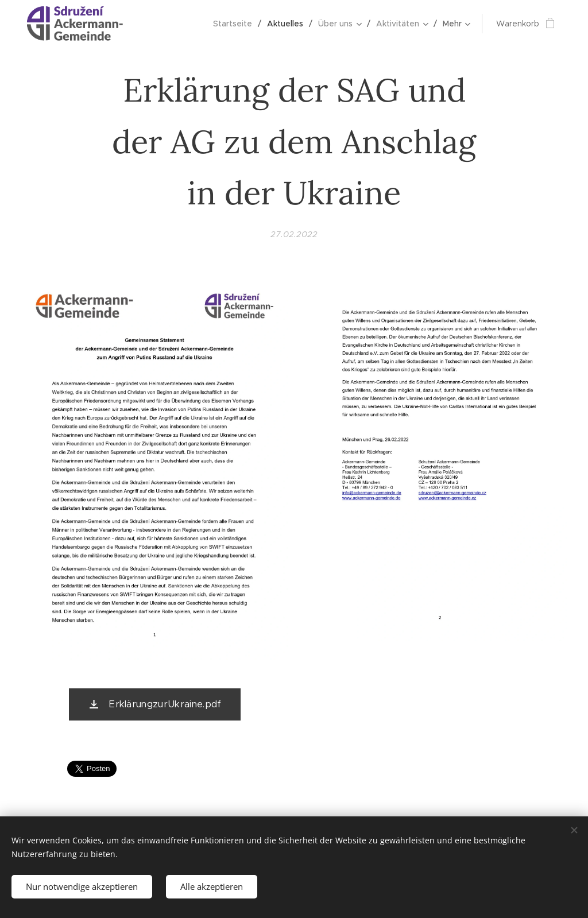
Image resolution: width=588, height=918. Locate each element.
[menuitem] (236, 24)
